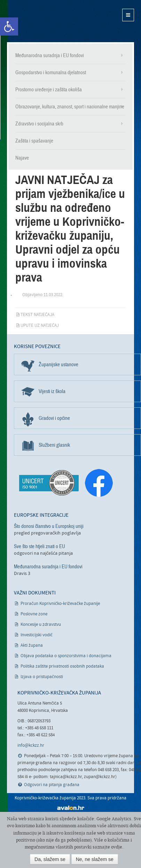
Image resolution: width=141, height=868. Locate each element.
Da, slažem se (50, 859)
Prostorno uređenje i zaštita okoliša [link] (49, 90)
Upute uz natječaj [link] (40, 326)
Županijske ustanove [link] (58, 364)
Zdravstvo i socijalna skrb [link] (39, 124)
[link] (9, 26)
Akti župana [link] (32, 646)
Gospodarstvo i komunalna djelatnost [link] (51, 72)
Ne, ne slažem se (95, 859)
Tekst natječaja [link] (37, 315)
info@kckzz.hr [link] (31, 746)
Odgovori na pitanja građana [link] (52, 785)
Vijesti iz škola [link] (52, 391)
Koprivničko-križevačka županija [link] (41, 21)
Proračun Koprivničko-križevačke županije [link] (60, 604)
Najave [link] (22, 158)
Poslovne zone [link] (34, 614)
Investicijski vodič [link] (37, 635)
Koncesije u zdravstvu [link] (41, 625)
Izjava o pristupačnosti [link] (42, 677)
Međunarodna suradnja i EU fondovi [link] (50, 55)
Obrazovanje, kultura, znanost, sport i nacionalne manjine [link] (70, 107)
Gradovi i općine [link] (54, 418)
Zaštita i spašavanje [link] (34, 141)
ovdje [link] (117, 847)
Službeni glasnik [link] (54, 445)
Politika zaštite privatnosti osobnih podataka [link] (62, 666)
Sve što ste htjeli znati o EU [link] (40, 546)
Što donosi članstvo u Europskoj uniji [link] (49, 526)
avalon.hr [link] (71, 808)
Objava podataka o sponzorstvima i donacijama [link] (66, 656)
